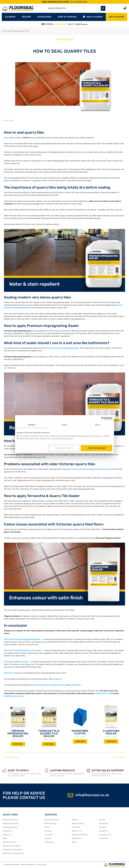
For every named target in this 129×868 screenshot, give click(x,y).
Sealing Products (10, 827)
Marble (75, 820)
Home (4, 31)
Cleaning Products (11, 823)
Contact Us (8, 831)
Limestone (49, 842)
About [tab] (98, 425)
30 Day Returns (10, 842)
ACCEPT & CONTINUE (97, 448)
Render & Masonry (80, 835)
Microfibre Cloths (80, 732)
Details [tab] (64, 425)
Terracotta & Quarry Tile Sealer (49, 734)
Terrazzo (103, 827)
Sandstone (76, 838)
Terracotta (104, 823)
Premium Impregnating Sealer (18, 734)
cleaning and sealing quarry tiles (50, 685)
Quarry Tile (77, 831)
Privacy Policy (42, 865)
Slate (74, 842)
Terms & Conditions (28, 865)
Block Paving (50, 823)
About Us (7, 835)
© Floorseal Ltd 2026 (11, 865)
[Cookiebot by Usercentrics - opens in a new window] (103, 418)
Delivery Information (12, 846)
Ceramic (48, 831)
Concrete (49, 835)
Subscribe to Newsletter (13, 853)
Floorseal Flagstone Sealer (16, 662)
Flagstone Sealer (111, 732)
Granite (48, 838)
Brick (47, 827)
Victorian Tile (105, 835)
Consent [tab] (32, 425)
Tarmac (102, 820)
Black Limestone (52, 820)
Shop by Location (10, 820)
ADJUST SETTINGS (64, 448)
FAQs (5, 838)
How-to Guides (65, 39)
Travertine (103, 831)
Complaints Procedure (13, 850)
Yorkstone (103, 838)
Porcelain (76, 827)
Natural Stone (78, 823)
